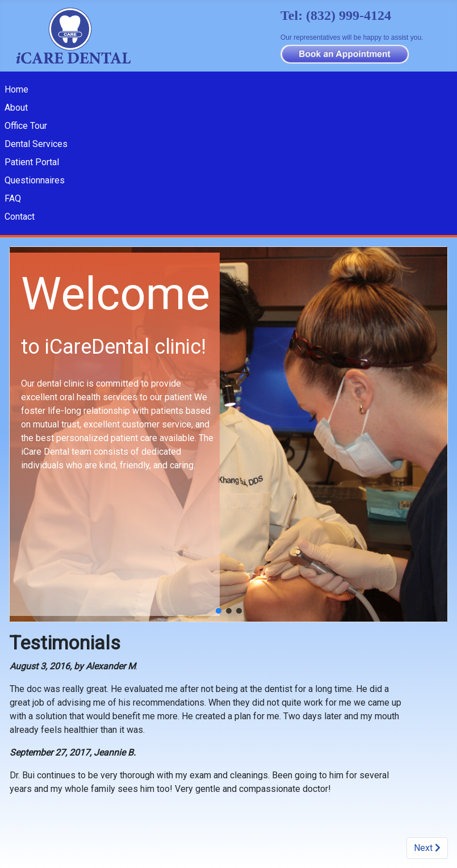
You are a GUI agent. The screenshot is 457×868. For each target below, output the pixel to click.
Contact (20, 217)
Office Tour (26, 126)
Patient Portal (32, 162)
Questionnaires (35, 180)
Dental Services (36, 144)
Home (16, 89)
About (16, 108)
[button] (219, 611)
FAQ (13, 198)
